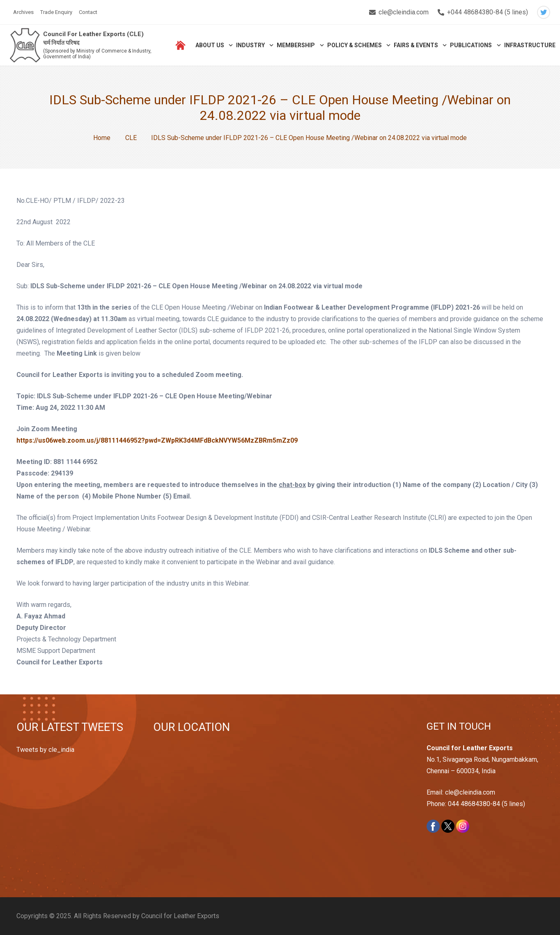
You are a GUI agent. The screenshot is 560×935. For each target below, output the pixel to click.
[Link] (25, 45)
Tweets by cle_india (45, 750)
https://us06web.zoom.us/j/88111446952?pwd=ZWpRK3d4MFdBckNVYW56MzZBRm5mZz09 (157, 440)
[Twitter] (544, 12)
